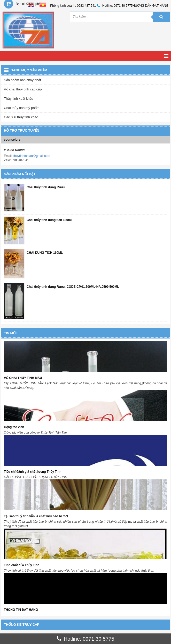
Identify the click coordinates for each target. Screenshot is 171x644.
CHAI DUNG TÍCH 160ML (45, 253)
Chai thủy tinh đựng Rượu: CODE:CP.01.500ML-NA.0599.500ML (73, 287)
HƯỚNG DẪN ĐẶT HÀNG (151, 6)
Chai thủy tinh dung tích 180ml (49, 220)
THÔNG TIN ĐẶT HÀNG (21, 610)
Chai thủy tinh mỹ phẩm (22, 108)
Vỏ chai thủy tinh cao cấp (23, 89)
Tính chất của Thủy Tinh (22, 565)
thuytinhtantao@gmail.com (32, 156)
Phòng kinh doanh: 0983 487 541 (73, 6)
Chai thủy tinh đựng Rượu (46, 187)
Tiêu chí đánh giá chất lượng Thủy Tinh (33, 472)
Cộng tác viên (14, 427)
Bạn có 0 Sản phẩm (29, 4)
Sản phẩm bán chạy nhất (22, 80)
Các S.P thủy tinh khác (21, 117)
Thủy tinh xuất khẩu (19, 99)
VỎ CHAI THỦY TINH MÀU (23, 378)
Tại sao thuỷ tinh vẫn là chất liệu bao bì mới (36, 516)
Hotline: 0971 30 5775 (117, 6)
